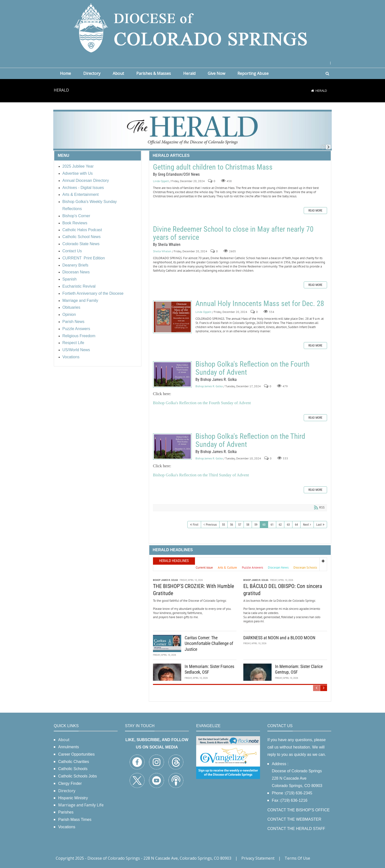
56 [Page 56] (232, 525)
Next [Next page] (306, 525)
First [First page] (196, 525)
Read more (315, 211)
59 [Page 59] (256, 525)
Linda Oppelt (161, 181)
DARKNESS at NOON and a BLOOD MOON (279, 638)
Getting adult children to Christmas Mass (213, 167)
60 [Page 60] (264, 525)
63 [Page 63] (288, 525)
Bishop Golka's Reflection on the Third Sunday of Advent (172, 447)
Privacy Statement (258, 858)
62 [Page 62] (280, 525)
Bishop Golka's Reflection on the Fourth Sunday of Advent (172, 374)
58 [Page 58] (248, 525)
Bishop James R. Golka (209, 386)
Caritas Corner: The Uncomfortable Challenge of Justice (209, 643)
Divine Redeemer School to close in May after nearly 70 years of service (233, 233)
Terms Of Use (297, 858)
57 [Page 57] (240, 525)
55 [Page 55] (223, 525)
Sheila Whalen (162, 251)
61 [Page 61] (272, 525)
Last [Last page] (319, 525)
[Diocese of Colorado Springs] (192, 27)
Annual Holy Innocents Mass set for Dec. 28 (172, 317)
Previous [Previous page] (211, 525)
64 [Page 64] (296, 525)
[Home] (313, 91)
